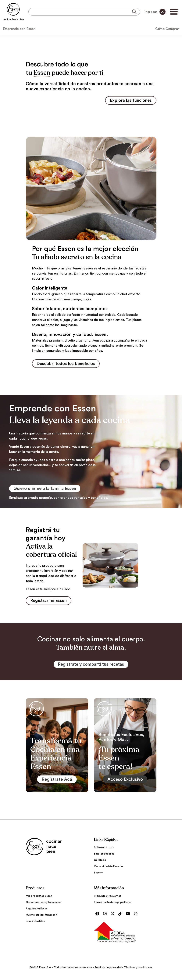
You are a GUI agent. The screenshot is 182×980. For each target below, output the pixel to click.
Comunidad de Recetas (109, 868)
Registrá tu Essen (37, 910)
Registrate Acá (57, 781)
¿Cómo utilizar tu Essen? (41, 917)
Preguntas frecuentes (108, 898)
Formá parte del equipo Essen (113, 904)
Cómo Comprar (167, 29)
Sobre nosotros (104, 849)
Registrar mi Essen (50, 602)
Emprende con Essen (19, 29)
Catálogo (100, 862)
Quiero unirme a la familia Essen (48, 490)
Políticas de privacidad (108, 969)
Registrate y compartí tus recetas (91, 666)
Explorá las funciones (129, 101)
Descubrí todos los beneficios (68, 364)
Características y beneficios (44, 904)
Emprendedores (104, 856)
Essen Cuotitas (35, 923)
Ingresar (155, 12)
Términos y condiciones (138, 969)
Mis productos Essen (39, 898)
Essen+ (98, 874)
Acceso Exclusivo (125, 781)
